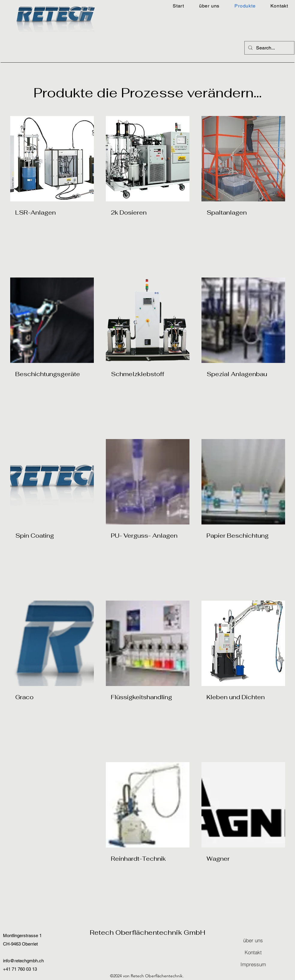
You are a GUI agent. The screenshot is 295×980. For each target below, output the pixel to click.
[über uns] (253, 940)
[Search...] (269, 48)
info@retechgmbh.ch (23, 961)
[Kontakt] (253, 952)
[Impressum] (253, 964)
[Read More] (218, 257)
